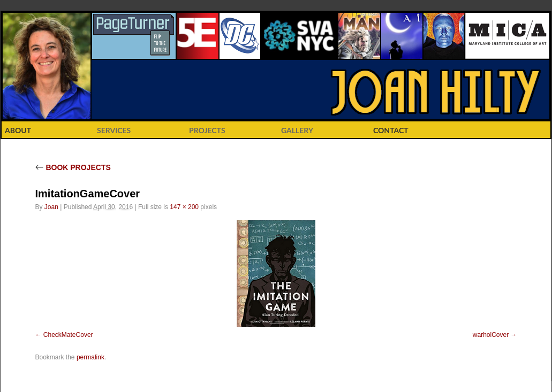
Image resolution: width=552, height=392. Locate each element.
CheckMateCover (68, 335)
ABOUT (18, 130)
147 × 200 (184, 207)
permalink (90, 357)
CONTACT (391, 130)
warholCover (491, 335)
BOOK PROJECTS (73, 167)
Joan (51, 207)
